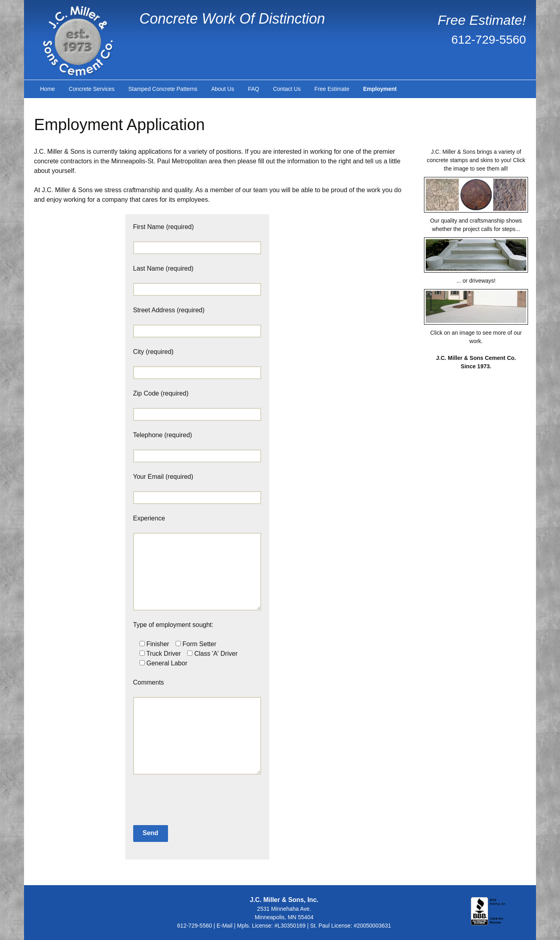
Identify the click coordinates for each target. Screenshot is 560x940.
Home (47, 89)
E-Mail (224, 926)
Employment (380, 89)
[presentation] (178, 796)
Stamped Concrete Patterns (163, 89)
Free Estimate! (482, 20)
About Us (223, 89)
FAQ (254, 89)
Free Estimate (332, 89)
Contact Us (287, 89)
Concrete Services (92, 89)
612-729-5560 (489, 39)
